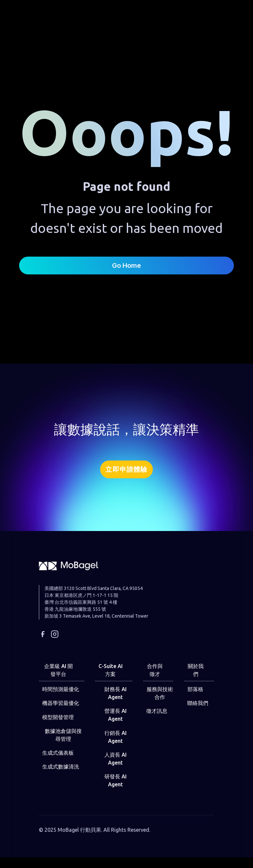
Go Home (126, 266)
